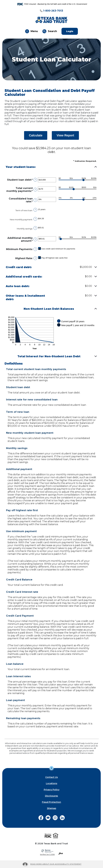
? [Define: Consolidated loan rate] (35, 200)
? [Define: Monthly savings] (35, 228)
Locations (52, 783)
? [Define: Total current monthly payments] (35, 190)
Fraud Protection (51, 802)
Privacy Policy (52, 790)
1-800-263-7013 (53, 11)
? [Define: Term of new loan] (35, 210)
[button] (51, 167)
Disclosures (51, 796)
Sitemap (52, 808)
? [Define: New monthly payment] (35, 219)
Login (72, 31)
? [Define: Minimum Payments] (35, 249)
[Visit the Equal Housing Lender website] (56, 836)
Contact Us (52, 777)
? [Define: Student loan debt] (35, 180)
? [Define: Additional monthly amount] (35, 239)
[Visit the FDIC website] (48, 836)
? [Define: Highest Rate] (35, 258)
